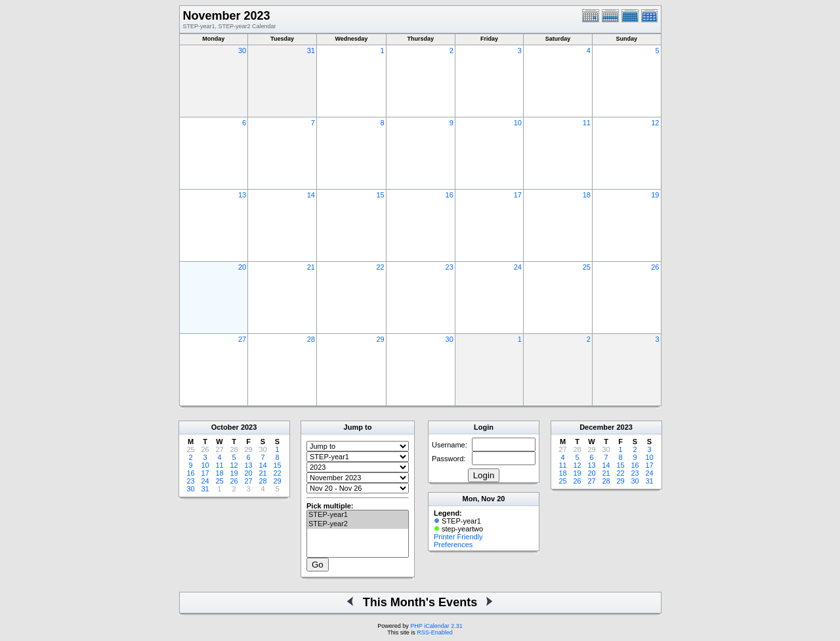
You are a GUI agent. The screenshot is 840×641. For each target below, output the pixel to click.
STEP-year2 (358, 524)
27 (242, 339)
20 (242, 267)
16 (450, 195)
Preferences (453, 545)
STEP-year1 (358, 515)
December (597, 427)
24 (518, 267)
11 (587, 123)
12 (655, 123)
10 (518, 123)
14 (311, 195)
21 (311, 267)
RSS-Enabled (435, 632)
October (225, 427)
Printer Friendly (458, 537)
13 (242, 195)
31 (311, 51)
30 (242, 51)
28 (311, 339)
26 (655, 267)
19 (655, 195)
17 (518, 195)
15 (380, 195)
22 (380, 267)
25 (587, 267)
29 (380, 339)
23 (450, 267)
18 (587, 195)
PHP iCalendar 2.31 (436, 626)
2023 (249, 427)
